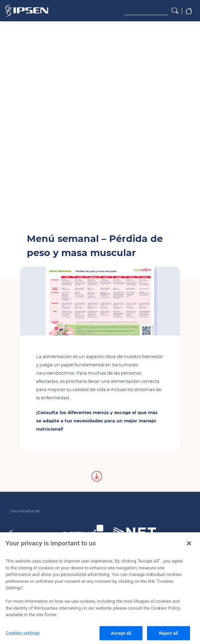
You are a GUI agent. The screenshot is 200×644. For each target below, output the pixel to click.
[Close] (189, 545)
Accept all (121, 635)
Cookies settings (23, 635)
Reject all (169, 635)
